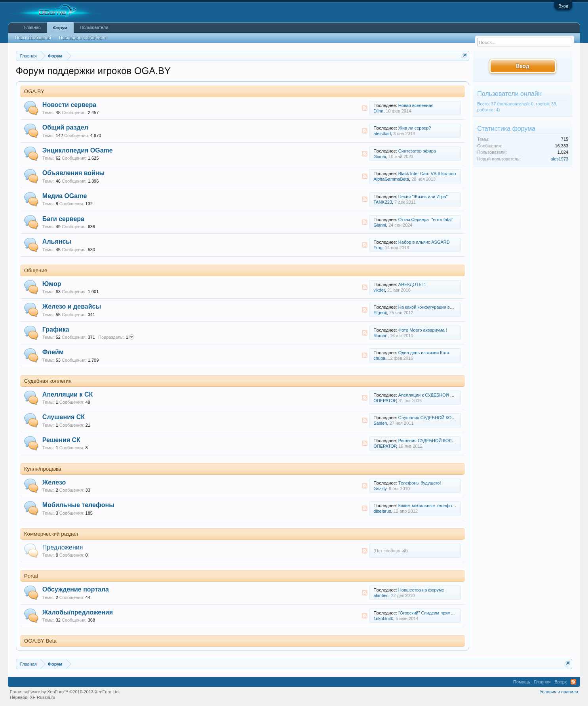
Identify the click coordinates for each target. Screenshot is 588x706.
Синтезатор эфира (417, 151)
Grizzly (380, 488)
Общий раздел (65, 127)
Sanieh (380, 423)
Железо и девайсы (72, 306)
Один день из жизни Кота (424, 353)
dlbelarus (382, 511)
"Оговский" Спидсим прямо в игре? (434, 613)
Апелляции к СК (68, 394)
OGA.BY (34, 91)
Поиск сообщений (33, 38)
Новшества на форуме (421, 590)
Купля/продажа (43, 469)
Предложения (63, 547)
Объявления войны (73, 173)
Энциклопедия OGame (78, 150)
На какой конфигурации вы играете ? (436, 307)
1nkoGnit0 (383, 618)
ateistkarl (382, 134)
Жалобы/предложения (78, 612)
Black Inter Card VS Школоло (427, 174)
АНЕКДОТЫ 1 (412, 284)
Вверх (560, 682)
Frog (378, 248)
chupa (379, 358)
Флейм (53, 352)
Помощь (522, 682)
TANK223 (383, 202)
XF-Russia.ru (42, 697)
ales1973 (560, 159)
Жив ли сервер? (415, 128)
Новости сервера (69, 105)
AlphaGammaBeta (391, 179)
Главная (32, 27)
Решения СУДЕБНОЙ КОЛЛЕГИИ (432, 441)
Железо (54, 482)
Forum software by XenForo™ (65, 692)
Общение (36, 270)
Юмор (52, 284)
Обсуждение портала (76, 589)
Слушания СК (64, 417)
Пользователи (94, 27)
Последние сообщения (82, 38)
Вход (563, 6)
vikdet (379, 290)
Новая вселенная (416, 105)
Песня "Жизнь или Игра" (423, 197)
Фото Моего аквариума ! (423, 330)
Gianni (380, 156)
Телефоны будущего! (420, 483)
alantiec (381, 595)
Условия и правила (559, 692)
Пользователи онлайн (509, 94)
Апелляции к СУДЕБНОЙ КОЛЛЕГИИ (436, 395)
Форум (60, 28)
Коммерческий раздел (51, 534)
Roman (380, 336)
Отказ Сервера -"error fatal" (426, 219)
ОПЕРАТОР (385, 401)
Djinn (378, 111)
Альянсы (57, 241)
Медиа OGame (65, 196)
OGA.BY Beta (40, 641)
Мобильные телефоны (78, 505)
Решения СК (61, 440)
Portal (31, 576)
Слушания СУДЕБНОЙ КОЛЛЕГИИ (434, 418)
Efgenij (380, 313)
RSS (365, 108)
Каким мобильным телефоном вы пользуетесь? (446, 506)
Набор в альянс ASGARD (424, 242)
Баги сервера (63, 219)
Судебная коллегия (48, 381)
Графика (56, 329)
